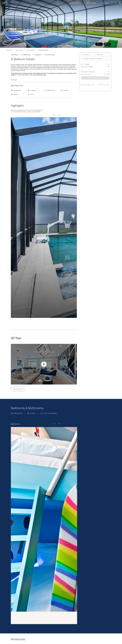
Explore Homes (49, 453)
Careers (14, 632)
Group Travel (91, 3)
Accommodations (31, 50)
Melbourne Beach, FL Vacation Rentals (65, 642)
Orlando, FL (9, 50)
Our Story (15, 622)
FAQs (13, 629)
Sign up (76, 635)
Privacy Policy (91, 630)
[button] (61, 604)
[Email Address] (92, 624)
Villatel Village (19, 50)
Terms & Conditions (104, 628)
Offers (106, 3)
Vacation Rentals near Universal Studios (32, 642)
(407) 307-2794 (33, 627)
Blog (13, 625)
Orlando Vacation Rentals (49, 642)
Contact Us (32, 622)
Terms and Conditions (6, 642)
